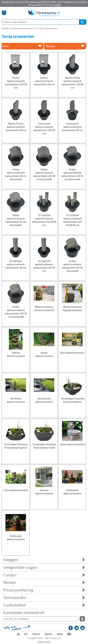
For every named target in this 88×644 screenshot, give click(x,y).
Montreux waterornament (16, 400)
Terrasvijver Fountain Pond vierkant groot (16, 446)
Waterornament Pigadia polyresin (72, 308)
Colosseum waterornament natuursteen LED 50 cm (44, 128)
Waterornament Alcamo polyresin (44, 308)
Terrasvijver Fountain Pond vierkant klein (44, 446)
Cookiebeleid (44, 605)
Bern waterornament (72, 353)
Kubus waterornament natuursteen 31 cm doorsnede (16, 220)
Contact (44, 575)
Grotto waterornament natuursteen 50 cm (44, 81)
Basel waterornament (72, 444)
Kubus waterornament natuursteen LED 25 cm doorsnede (16, 312)
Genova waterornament (44, 492)
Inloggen (44, 560)
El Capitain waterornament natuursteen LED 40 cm (44, 266)
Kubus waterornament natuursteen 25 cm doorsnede (72, 266)
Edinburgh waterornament (16, 538)
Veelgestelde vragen (44, 567)
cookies (57, 5)
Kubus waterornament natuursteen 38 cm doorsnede (16, 174)
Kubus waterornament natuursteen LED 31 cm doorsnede (72, 174)
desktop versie (44, 642)
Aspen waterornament (44, 354)
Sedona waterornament (16, 354)
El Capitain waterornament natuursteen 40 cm (16, 264)
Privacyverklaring (44, 590)
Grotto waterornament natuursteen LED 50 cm (16, 83)
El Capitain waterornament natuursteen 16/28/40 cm (44, 220)
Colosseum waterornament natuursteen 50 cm (72, 127)
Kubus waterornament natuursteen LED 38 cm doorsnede (44, 174)
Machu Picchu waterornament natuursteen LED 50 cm (72, 83)
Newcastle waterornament (72, 492)
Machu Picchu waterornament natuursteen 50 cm (16, 127)
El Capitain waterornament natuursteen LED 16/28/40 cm (72, 220)
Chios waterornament (16, 490)
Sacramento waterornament (44, 400)
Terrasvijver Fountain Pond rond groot (72, 400)
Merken (44, 583)
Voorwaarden (44, 598)
